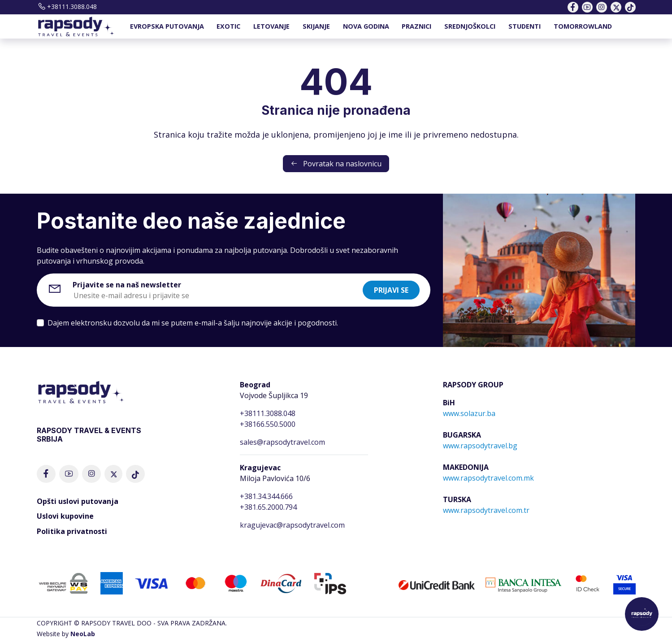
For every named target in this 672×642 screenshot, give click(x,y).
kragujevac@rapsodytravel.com (292, 525)
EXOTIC (228, 26)
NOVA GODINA (366, 26)
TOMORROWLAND (583, 26)
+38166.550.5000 (268, 424)
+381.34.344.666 (266, 496)
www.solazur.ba (469, 413)
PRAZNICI (416, 26)
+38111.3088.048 (67, 7)
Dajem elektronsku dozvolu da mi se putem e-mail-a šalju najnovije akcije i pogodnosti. (193, 323)
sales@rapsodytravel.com (282, 442)
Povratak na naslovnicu (336, 164)
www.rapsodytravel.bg (480, 446)
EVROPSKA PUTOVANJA (167, 26)
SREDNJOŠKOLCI (470, 26)
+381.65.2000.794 (268, 507)
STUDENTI (525, 26)
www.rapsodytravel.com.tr (486, 510)
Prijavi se (391, 290)
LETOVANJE (271, 26)
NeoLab (83, 634)
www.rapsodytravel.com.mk (488, 478)
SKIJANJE (316, 26)
